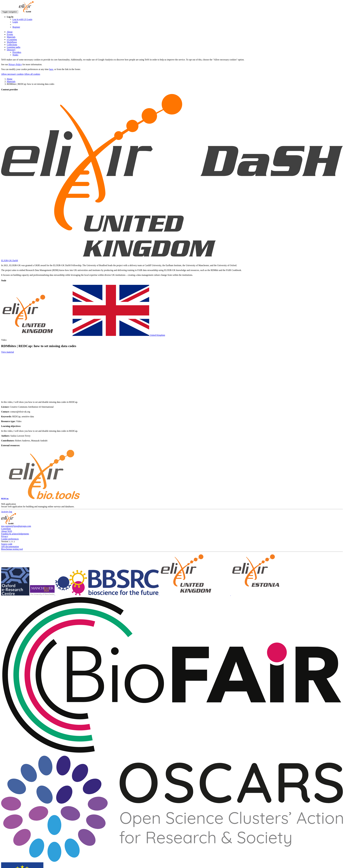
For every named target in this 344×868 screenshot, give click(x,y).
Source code (7, 544)
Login (15, 22)
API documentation (10, 547)
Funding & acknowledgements (15, 534)
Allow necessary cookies (12, 74)
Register (16, 27)
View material (8, 352)
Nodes (15, 55)
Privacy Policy (15, 64)
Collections (12, 45)
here (51, 69)
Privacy (5, 536)
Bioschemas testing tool (12, 549)
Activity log (7, 512)
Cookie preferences (10, 539)
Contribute (6, 529)
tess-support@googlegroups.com (16, 526)
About (10, 32)
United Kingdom (83, 335)
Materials (11, 37)
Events (10, 34)
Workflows (12, 42)
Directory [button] (11, 50)
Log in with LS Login (22, 19)
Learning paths (14, 47)
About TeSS (7, 531)
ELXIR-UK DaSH (10, 261)
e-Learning (12, 39)
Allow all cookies (32, 74)
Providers (17, 52)
